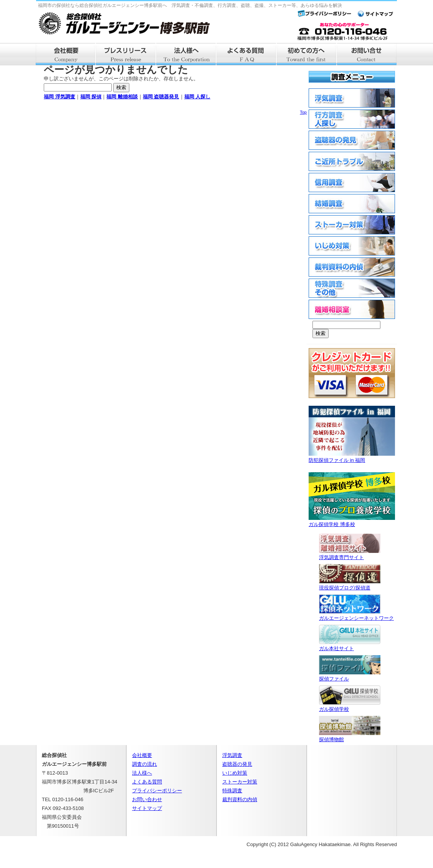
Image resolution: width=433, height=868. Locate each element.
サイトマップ (147, 808)
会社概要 (66, 54)
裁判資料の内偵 (240, 799)
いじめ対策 (235, 773)
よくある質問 (247, 54)
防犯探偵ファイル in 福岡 (352, 457)
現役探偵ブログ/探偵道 (350, 585)
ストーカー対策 (240, 782)
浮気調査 (232, 755)
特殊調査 (232, 791)
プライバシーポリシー (157, 791)
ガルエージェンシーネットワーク (356, 615)
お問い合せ (367, 54)
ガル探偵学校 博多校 (352, 521)
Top (303, 112)
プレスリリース (126, 54)
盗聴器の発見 (237, 764)
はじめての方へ (307, 54)
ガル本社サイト (350, 645)
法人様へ (186, 54)
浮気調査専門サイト (350, 554)
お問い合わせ (147, 799)
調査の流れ (145, 764)
